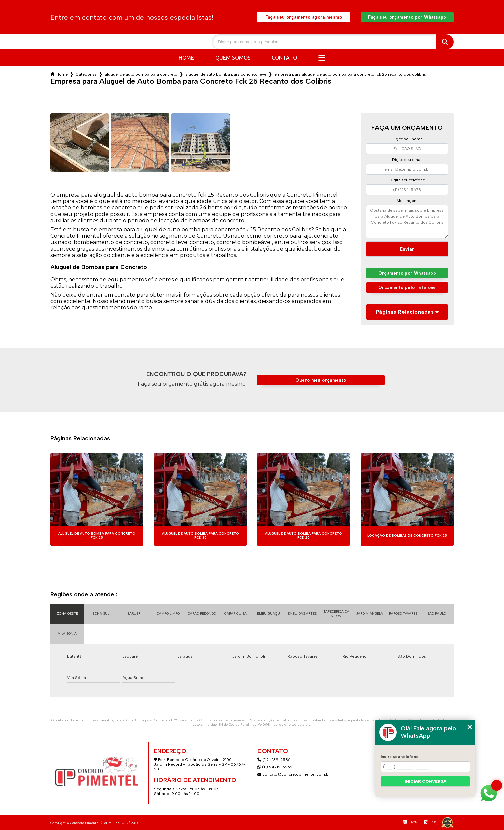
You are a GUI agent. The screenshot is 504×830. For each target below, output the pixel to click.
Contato (284, 58)
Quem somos (233, 58)
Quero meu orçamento (321, 380)
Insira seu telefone (400, 757)
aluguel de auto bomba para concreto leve (226, 74)
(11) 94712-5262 (275, 767)
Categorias (86, 74)
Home (186, 58)
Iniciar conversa (426, 781)
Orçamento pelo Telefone (407, 287)
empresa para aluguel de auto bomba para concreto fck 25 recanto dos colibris (350, 74)
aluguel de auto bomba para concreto (141, 74)
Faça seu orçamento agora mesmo (304, 17)
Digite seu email (407, 160)
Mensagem (407, 201)
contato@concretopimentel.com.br (294, 774)
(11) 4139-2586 (274, 760)
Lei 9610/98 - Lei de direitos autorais (282, 724)
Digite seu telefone (407, 180)
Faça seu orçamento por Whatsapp (407, 17)
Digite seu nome (407, 139)
